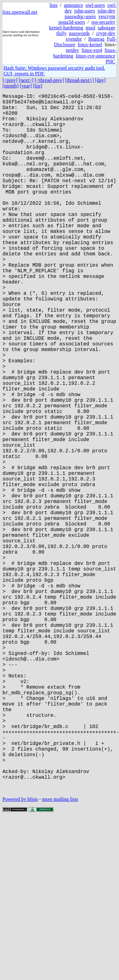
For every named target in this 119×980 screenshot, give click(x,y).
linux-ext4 (92, 50)
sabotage (107, 28)
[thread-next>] (80, 80)
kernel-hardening (66, 28)
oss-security (103, 22)
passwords (80, 33)
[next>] (26, 80)
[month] (11, 86)
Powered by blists (20, 954)
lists (54, 5)
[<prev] (10, 80)
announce (73, 5)
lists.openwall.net (20, 12)
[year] (26, 86)
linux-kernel (90, 45)
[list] (38, 86)
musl (90, 28)
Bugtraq (96, 39)
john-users (85, 11)
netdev (72, 50)
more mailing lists (60, 954)
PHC (110, 61)
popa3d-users (72, 22)
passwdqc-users (80, 16)
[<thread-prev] (49, 80)
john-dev (106, 11)
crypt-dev (106, 33)
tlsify (62, 33)
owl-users (95, 5)
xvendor (74, 39)
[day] (100, 80)
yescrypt (107, 16)
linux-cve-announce (95, 56)
